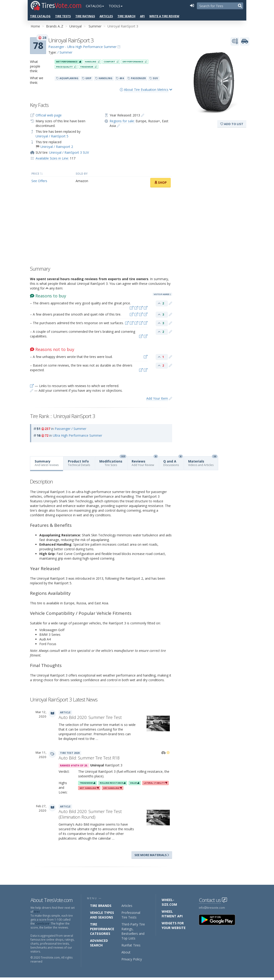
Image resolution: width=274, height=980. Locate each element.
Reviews (145, 462)
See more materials (152, 855)
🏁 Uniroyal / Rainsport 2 (54, 147)
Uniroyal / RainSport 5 (52, 136)
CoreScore (42, 924)
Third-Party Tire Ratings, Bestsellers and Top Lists (133, 931)
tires (37, 912)
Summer (95, 26)
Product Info (79, 463)
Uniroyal (75, 26)
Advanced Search (99, 943)
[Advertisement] (101, 228)
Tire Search (126, 16)
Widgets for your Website (174, 925)
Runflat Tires (131, 945)
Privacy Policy (132, 959)
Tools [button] (116, 6)
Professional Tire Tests (131, 915)
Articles (106, 16)
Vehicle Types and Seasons (102, 915)
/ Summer (65, 52)
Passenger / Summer (70, 429)
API (142, 16)
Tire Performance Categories (102, 929)
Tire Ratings (85, 16)
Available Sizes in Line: (52, 158)
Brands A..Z (55, 26)
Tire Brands (101, 906)
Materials (203, 462)
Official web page (49, 115)
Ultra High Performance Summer (77, 435)
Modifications (113, 462)
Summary (47, 463)
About (126, 952)
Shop (160, 182)
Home (35, 26)
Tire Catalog (40, 16)
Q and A (173, 462)
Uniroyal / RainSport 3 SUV (69, 152)
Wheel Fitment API (172, 914)
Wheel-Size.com (169, 902)
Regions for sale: (122, 121)
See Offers (39, 181)
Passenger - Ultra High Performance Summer (82, 47)
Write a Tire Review (164, 16)
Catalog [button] (95, 6)
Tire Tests (63, 16)
